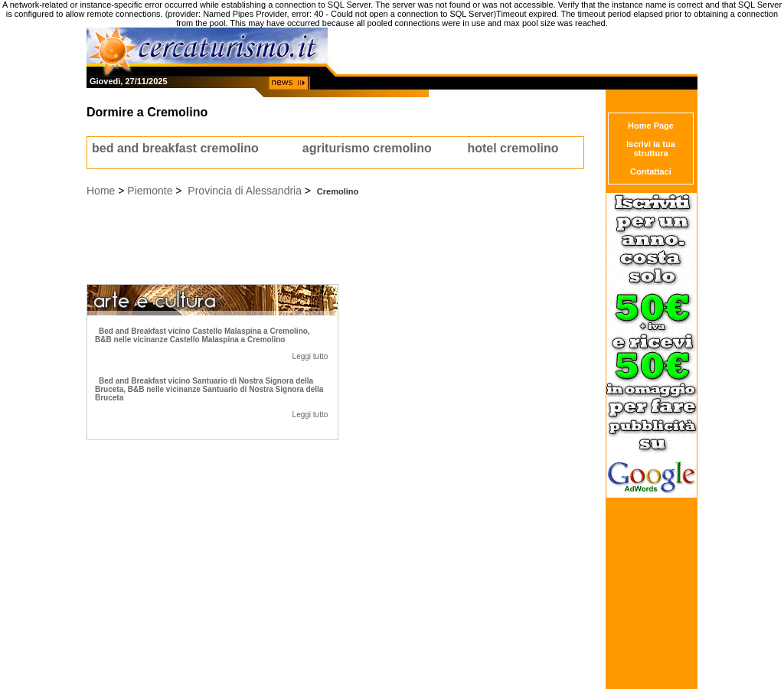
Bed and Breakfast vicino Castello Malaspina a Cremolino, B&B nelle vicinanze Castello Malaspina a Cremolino (203, 335)
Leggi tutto (310, 356)
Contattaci (651, 171)
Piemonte (150, 191)
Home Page (651, 126)
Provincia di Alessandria (245, 191)
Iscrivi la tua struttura (651, 149)
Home (101, 191)
